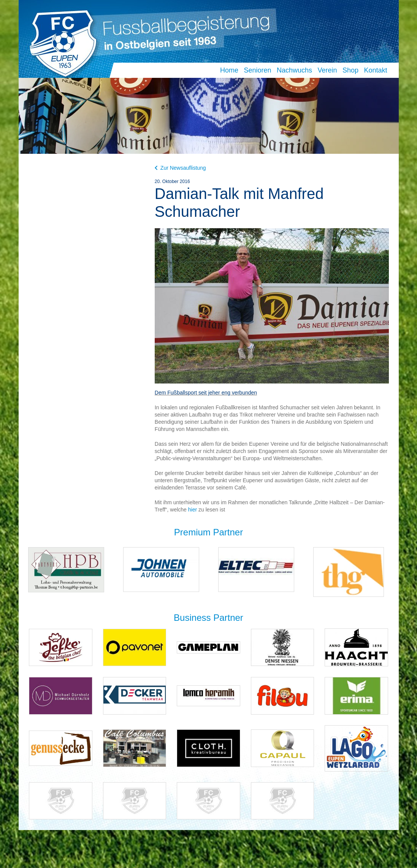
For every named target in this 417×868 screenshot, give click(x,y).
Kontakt (375, 70)
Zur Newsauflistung (180, 168)
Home (229, 70)
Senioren (257, 70)
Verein (327, 70)
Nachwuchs (294, 70)
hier (193, 510)
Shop (350, 70)
